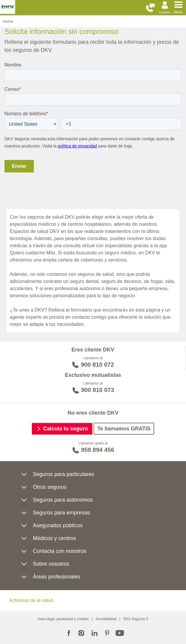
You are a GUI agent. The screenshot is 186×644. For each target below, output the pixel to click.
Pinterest (107, 632)
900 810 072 (97, 365)
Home (8, 21)
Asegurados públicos (58, 525)
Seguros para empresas (62, 513)
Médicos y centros (55, 538)
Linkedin (94, 632)
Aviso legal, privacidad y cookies (63, 619)
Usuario (165, 12)
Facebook (69, 632)
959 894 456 (98, 450)
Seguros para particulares (64, 474)
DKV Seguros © (136, 619)
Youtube (120, 632)
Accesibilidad (106, 619)
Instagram (81, 632)
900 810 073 (98, 390)
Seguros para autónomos (63, 500)
